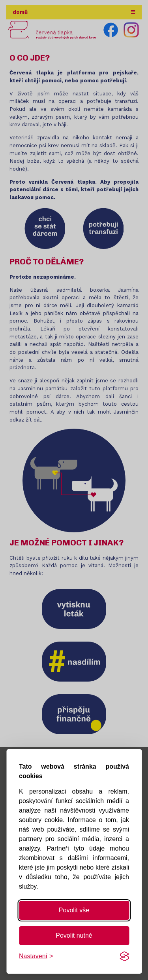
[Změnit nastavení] (36, 956)
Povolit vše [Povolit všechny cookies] (74, 910)
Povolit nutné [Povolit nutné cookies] (74, 935)
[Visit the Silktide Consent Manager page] (124, 956)
